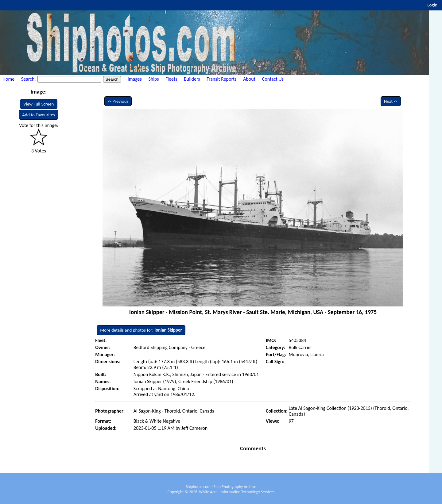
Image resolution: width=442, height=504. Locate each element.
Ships (153, 79)
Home (8, 79)
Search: (29, 79)
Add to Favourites (39, 115)
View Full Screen (39, 104)
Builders (192, 79)
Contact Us (273, 79)
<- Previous (118, 101)
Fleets (171, 79)
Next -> (391, 101)
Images (135, 79)
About (249, 79)
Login (432, 5)
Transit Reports (221, 79)
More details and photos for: (141, 330)
